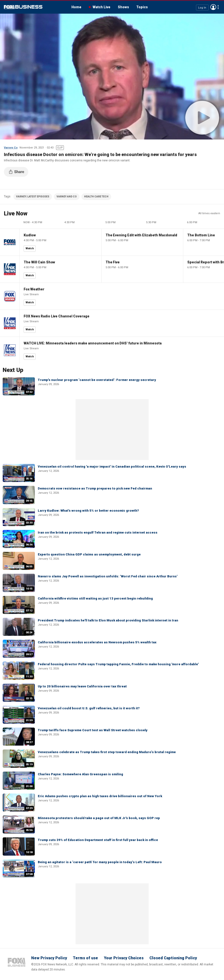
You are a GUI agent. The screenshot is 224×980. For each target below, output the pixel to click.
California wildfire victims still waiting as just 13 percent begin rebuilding (95, 598)
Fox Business (23, 7)
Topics (142, 7)
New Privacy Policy (49, 958)
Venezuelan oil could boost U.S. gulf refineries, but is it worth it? (89, 708)
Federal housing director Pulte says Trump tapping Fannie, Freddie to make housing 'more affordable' (118, 664)
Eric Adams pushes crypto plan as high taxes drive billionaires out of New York (100, 796)
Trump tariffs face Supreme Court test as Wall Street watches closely (93, 730)
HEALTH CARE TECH (96, 197)
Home (76, 7)
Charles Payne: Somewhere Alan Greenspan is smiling (80, 774)
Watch (30, 248)
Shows (123, 7)
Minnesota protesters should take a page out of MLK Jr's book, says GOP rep (99, 818)
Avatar (213, 7)
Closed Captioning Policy (173, 958)
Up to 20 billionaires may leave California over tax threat (82, 686)
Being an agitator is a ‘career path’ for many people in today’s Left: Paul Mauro (100, 862)
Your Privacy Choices (124, 958)
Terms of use (85, 958)
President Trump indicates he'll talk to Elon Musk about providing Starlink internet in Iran (108, 620)
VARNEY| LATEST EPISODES (33, 197)
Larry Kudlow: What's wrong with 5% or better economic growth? (88, 511)
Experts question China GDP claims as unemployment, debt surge (89, 554)
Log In (202, 7)
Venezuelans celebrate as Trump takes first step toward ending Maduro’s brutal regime (107, 752)
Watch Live (102, 7)
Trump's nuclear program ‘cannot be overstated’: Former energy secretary (97, 380)
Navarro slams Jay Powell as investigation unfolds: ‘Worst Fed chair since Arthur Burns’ (108, 576)
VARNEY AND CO (67, 197)
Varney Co (11, 148)
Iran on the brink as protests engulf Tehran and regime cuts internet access (98, 532)
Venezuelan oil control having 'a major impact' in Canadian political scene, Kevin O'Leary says (112, 467)
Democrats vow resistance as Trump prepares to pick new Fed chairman (95, 488)
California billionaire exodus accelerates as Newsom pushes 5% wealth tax (97, 642)
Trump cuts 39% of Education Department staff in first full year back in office (98, 840)
